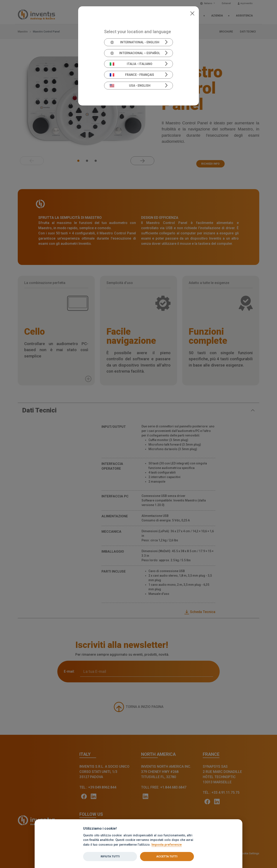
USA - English (130, 86)
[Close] (192, 13)
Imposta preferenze (167, 845)
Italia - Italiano (131, 64)
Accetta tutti (167, 856)
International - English (134, 42)
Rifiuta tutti (110, 856)
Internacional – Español (135, 53)
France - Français (132, 75)
